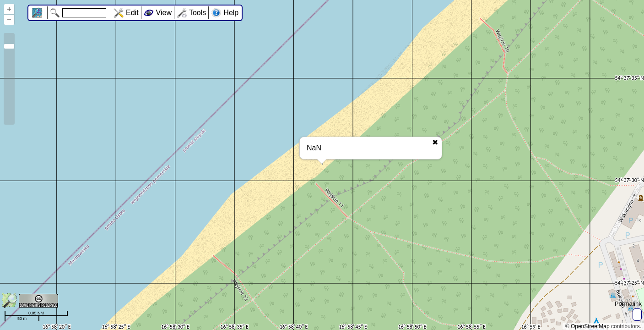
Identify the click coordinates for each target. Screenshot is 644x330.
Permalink (628, 304)
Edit (132, 13)
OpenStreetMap (590, 326)
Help (231, 13)
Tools (198, 13)
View (164, 13)
